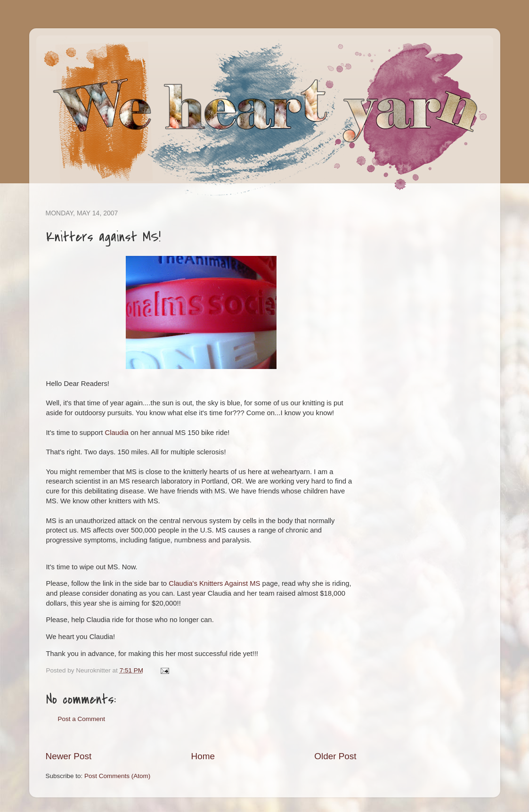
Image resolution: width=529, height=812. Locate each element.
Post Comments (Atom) (117, 776)
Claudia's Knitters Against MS (214, 583)
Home (203, 756)
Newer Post (69, 756)
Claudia (116, 433)
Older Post (335, 756)
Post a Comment (82, 719)
